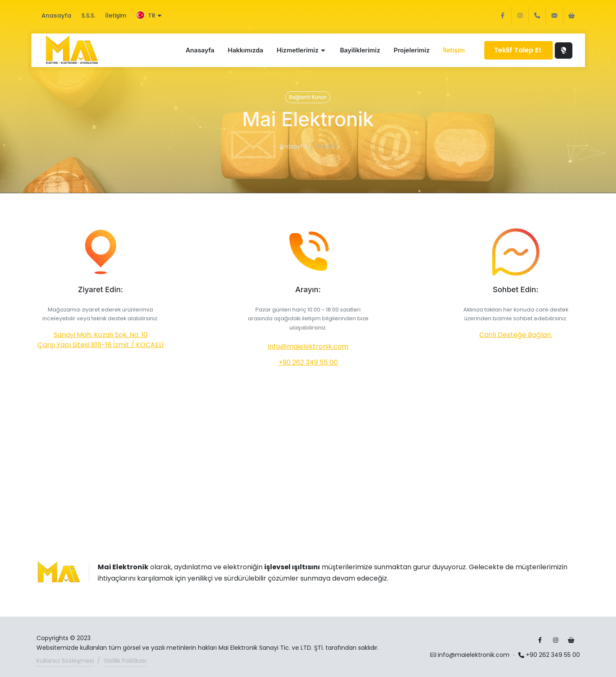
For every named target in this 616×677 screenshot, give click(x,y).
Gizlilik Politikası (125, 661)
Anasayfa (56, 16)
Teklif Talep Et (519, 50)
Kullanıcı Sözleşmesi (65, 661)
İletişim (116, 16)
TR (149, 16)
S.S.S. (88, 16)
